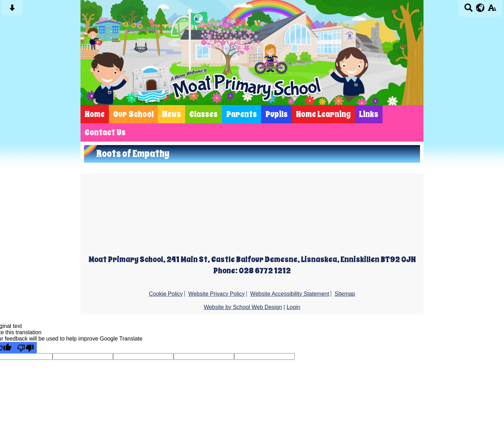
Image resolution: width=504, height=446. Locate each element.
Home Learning (323, 114)
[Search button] (468, 10)
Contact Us (105, 132)
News (171, 114)
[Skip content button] (12, 10)
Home (95, 114)
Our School (133, 114)
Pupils (276, 114)
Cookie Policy (166, 294)
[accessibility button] (492, 10)
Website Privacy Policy (217, 294)
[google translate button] (480, 8)
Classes (204, 114)
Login (293, 307)
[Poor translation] (26, 348)
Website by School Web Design (243, 307)
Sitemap (345, 294)
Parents (241, 114)
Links (369, 114)
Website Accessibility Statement (290, 294)
